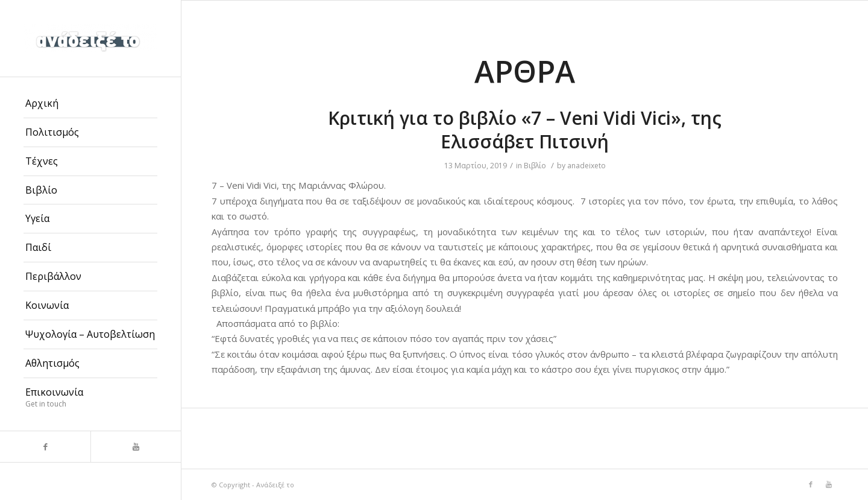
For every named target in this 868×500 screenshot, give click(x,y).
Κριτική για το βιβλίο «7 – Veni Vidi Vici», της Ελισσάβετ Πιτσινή (525, 130)
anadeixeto (587, 166)
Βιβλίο (535, 166)
